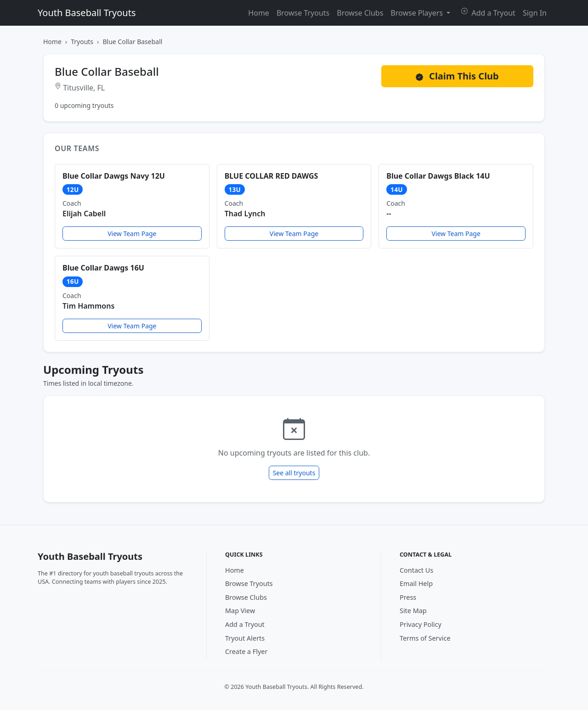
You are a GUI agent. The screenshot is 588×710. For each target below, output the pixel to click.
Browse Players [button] (418, 13)
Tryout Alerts (245, 638)
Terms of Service (425, 638)
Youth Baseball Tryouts (87, 13)
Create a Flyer (246, 651)
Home (259, 13)
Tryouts (82, 42)
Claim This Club (457, 76)
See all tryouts (294, 473)
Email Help (416, 583)
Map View (240, 611)
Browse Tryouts (303, 13)
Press (408, 597)
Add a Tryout (488, 13)
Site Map (413, 611)
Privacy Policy (421, 624)
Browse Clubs (360, 13)
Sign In (535, 13)
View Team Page (132, 234)
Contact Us (416, 570)
